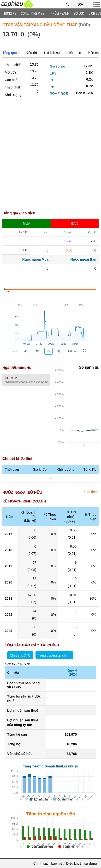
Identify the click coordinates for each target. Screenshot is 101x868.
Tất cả (72, 351)
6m (38, 351)
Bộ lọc (79, 13)
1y (49, 351)
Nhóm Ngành (60, 13)
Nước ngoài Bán (83, 259)
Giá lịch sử (52, 53)
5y (59, 351)
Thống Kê (9, 13)
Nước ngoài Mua (35, 259)
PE (52, 80)
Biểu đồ (31, 53)
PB (52, 87)
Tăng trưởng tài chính (54, 655)
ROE (64, 94)
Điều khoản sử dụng (81, 863)
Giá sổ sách (59, 66)
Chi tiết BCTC (20, 655)
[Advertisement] (50, 153)
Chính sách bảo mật (48, 863)
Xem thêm (91, 492)
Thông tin (74, 53)
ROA (53, 94)
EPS (53, 73)
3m (26, 351)
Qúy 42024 (72, 672)
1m (15, 351)
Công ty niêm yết (33, 13)
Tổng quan (10, 53)
